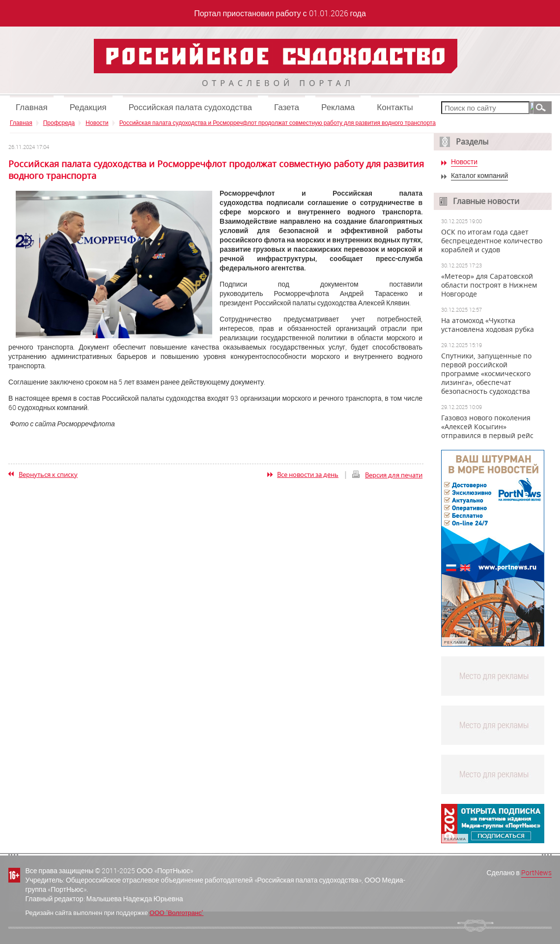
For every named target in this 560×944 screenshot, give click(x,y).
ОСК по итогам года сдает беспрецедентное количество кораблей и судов (492, 241)
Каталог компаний (479, 176)
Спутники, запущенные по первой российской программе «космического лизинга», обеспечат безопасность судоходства (486, 374)
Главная (32, 107)
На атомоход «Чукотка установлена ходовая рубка (488, 325)
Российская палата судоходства (190, 107)
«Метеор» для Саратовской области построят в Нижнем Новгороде (489, 285)
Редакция (88, 107)
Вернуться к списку (48, 474)
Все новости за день (308, 474)
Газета (287, 107)
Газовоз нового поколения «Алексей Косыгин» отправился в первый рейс (487, 427)
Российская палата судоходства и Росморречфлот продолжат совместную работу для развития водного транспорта (278, 122)
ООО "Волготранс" (176, 913)
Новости (97, 122)
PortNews (536, 872)
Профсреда (59, 122)
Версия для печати (394, 475)
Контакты (395, 107)
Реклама (338, 107)
